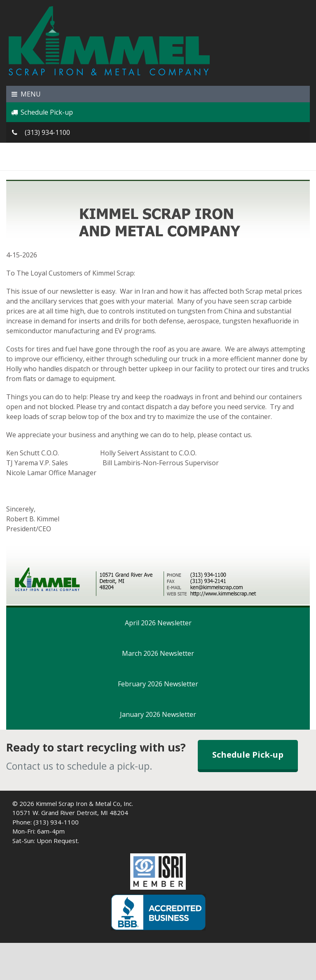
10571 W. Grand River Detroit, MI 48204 (70, 813)
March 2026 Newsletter (158, 653)
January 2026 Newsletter (158, 714)
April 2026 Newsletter (158, 623)
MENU (26, 94)
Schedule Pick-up (42, 112)
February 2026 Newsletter (158, 684)
